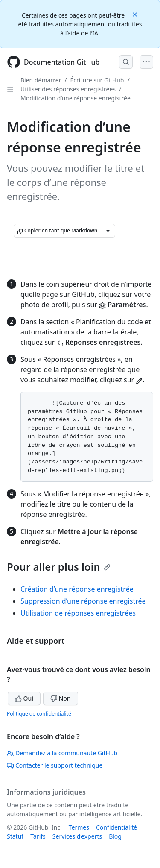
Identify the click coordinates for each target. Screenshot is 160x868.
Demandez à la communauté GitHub (62, 753)
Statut (15, 836)
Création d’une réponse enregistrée (77, 589)
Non (61, 698)
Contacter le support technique (55, 765)
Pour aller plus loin (59, 567)
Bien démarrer (41, 80)
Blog (115, 836)
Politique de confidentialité (39, 714)
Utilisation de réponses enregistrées (78, 613)
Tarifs (38, 836)
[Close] (136, 14)
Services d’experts (77, 836)
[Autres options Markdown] (108, 231)
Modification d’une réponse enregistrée (76, 98)
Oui (24, 698)
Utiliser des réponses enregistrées (68, 89)
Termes (79, 827)
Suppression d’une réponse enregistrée (83, 601)
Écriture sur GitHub (97, 80)
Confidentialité (116, 827)
